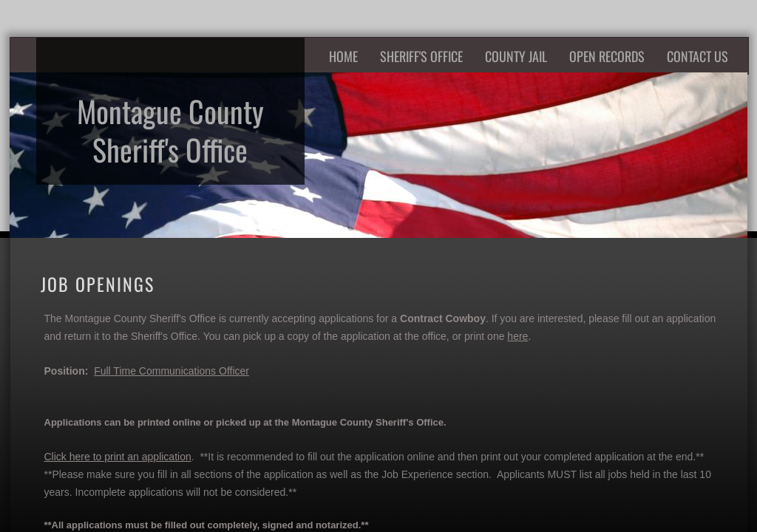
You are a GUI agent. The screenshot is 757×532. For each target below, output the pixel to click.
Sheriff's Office (421, 56)
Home (343, 56)
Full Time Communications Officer (172, 371)
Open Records (607, 56)
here (517, 336)
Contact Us (697, 56)
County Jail (516, 56)
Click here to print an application (118, 457)
